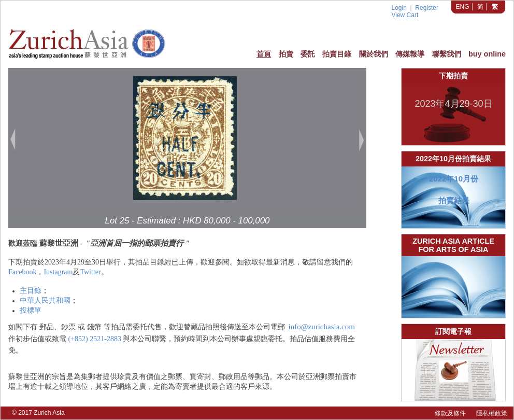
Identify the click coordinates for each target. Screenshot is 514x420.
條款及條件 (450, 413)
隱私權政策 (492, 413)
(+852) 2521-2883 (95, 339)
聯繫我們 (447, 54)
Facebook (22, 272)
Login (399, 8)
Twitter (90, 272)
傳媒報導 (410, 54)
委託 (308, 54)
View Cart (405, 15)
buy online (487, 54)
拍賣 (286, 54)
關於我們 (374, 54)
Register (427, 8)
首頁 (264, 54)
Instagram (58, 272)
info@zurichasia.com (322, 327)
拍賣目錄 (337, 54)
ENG (463, 7)
